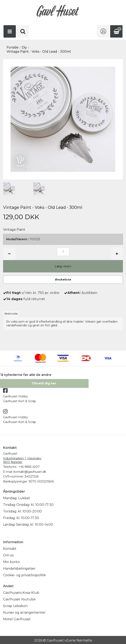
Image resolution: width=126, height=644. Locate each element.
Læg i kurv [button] (63, 266)
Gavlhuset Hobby (16, 396)
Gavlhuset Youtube (19, 599)
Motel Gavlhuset (17, 619)
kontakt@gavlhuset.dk (30, 472)
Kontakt (10, 549)
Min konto (11, 562)
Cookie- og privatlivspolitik (24, 575)
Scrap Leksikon (15, 606)
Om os (8, 555)
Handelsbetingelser (19, 569)
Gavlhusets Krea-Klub (21, 593)
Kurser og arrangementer (24, 613)
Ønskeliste (63, 279)
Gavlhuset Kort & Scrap (20, 401)
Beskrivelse (11, 314)
